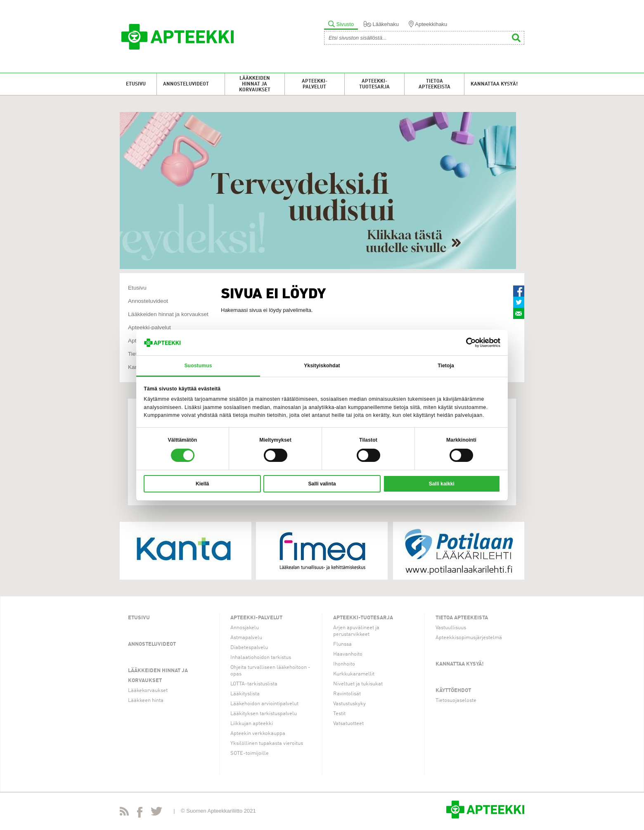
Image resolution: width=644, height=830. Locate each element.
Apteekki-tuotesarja (374, 84)
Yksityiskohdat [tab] (322, 366)
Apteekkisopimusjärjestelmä (469, 638)
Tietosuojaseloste (456, 700)
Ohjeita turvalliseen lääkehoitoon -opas (270, 671)
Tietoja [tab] (446, 366)
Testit (339, 714)
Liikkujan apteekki (252, 724)
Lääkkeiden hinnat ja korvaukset (255, 84)
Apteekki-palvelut (315, 84)
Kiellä (202, 484)
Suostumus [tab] (198, 366)
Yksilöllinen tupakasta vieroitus (267, 743)
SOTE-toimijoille (250, 753)
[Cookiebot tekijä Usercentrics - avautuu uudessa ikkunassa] (464, 342)
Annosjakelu (245, 628)
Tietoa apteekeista (434, 84)
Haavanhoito (348, 654)
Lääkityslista (245, 694)
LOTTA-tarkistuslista (254, 684)
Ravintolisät (347, 694)
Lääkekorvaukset (148, 691)
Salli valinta (322, 484)
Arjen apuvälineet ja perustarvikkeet (356, 631)
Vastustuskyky (349, 704)
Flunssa (342, 644)
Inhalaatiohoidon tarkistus (261, 658)
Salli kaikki (442, 484)
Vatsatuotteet (348, 724)
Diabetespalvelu (249, 648)
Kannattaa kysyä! (494, 84)
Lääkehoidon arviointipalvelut (264, 704)
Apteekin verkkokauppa (258, 734)
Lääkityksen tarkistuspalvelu (264, 714)
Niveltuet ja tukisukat (358, 684)
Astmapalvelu (246, 638)
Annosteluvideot (186, 84)
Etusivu (136, 84)
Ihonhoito (344, 664)
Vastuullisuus (451, 628)
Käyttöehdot (453, 691)
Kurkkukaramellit (354, 674)
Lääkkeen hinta (146, 700)
